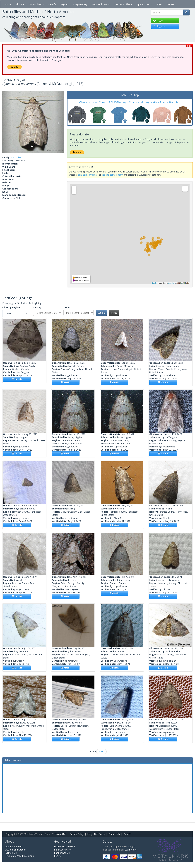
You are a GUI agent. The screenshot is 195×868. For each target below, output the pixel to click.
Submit (101, 313)
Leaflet (155, 283)
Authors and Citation (16, 850)
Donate (170, 4)
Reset (114, 313)
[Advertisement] (97, 788)
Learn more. (131, 850)
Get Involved (36, 4)
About (20, 4)
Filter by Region (11, 307)
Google (171, 283)
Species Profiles (123, 4)
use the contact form (112, 175)
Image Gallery (80, 4)
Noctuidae (16, 157)
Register (58, 856)
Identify (52, 4)
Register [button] (159, 26)
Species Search (145, 4)
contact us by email (88, 175)
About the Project (14, 847)
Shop (159, 4)
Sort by (37, 307)
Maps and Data (101, 4)
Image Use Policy (96, 834)
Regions (65, 4)
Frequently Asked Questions (20, 856)
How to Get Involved (64, 847)
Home (8, 4)
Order (67, 307)
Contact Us (114, 834)
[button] (7, 122)
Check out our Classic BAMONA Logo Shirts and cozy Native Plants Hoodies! (130, 102)
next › (101, 752)
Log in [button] (158, 21)
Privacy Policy (77, 834)
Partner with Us (62, 853)
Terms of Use (59, 834)
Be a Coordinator (63, 850)
